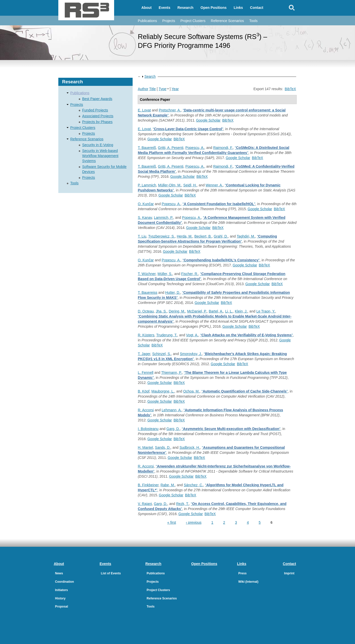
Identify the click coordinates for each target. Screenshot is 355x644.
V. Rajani (145, 504)
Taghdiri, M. (246, 236)
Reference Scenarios (227, 21)
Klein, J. (241, 311)
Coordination (65, 582)
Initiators (61, 590)
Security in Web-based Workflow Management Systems (100, 156)
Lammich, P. (164, 218)
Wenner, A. (214, 185)
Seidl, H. (190, 185)
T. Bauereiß (147, 148)
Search (150, 76)
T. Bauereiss (147, 292)
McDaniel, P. (197, 311)
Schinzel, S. (162, 354)
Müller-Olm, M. (170, 185)
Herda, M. (184, 236)
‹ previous (194, 522)
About (146, 8)
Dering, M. (177, 311)
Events (165, 8)
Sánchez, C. (193, 485)
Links (238, 8)
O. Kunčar (146, 204)
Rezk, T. (183, 504)
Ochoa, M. (191, 391)
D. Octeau (146, 311)
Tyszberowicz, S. (161, 236)
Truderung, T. (167, 335)
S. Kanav (145, 218)
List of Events (111, 573)
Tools (253, 21)
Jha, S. (161, 311)
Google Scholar (208, 120)
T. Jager (144, 354)
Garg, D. (173, 429)
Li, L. (229, 311)
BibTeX (290, 89)
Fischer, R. (190, 274)
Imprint (289, 573)
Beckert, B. (203, 236)
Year (175, 89)
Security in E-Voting (98, 145)
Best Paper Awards (97, 99)
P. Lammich (147, 185)
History (60, 598)
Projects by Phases (97, 122)
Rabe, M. (168, 485)
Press (243, 573)
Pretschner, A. (170, 110)
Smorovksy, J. (191, 354)
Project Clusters (193, 21)
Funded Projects (95, 110)
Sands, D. (163, 447)
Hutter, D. (173, 292)
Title (152, 89)
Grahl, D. (221, 236)
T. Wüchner (147, 274)
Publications (147, 21)
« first (172, 522)
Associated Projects (98, 116)
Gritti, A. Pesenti (171, 148)
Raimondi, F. (223, 148)
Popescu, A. (195, 148)
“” (188, 129)
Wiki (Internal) (248, 582)
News (59, 573)
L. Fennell (145, 373)
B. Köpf (144, 391)
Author (143, 89)
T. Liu (142, 236)
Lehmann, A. (172, 410)
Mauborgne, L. (163, 391)
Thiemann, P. (172, 373)
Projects (169, 21)
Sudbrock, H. (190, 447)
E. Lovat (144, 110)
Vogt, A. (192, 335)
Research (185, 8)
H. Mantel (145, 447)
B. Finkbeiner (148, 485)
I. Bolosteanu (148, 429)
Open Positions (214, 8)
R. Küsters (146, 335)
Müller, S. (165, 274)
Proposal (61, 607)
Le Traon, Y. (266, 311)
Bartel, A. (216, 311)
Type (163, 89)
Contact (257, 8)
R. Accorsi (146, 410)
